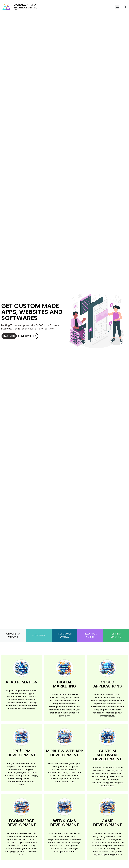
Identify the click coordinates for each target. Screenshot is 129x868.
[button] (117, 7)
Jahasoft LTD (25, 5)
